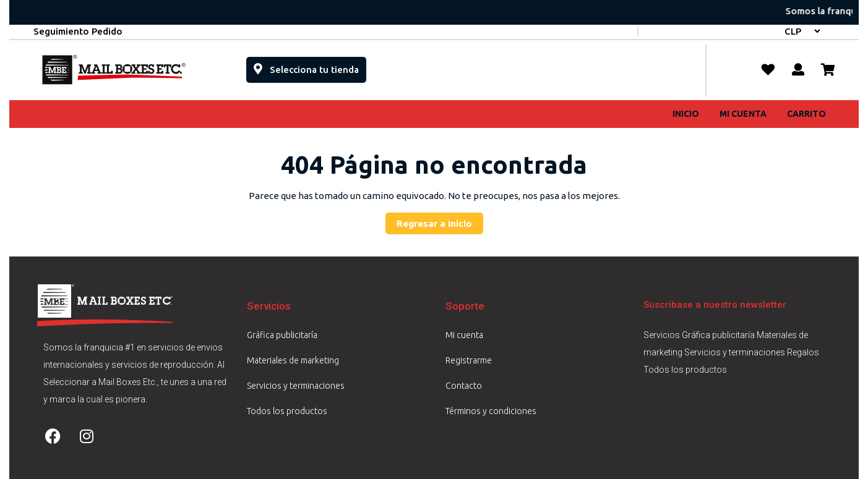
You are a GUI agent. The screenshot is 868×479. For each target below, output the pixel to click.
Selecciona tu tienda (310, 66)
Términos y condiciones (491, 411)
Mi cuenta (743, 114)
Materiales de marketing (293, 360)
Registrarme (469, 360)
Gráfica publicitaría (282, 335)
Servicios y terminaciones (296, 386)
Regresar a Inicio (440, 221)
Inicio (686, 114)
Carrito (806, 114)
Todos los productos (287, 411)
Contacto (464, 386)
